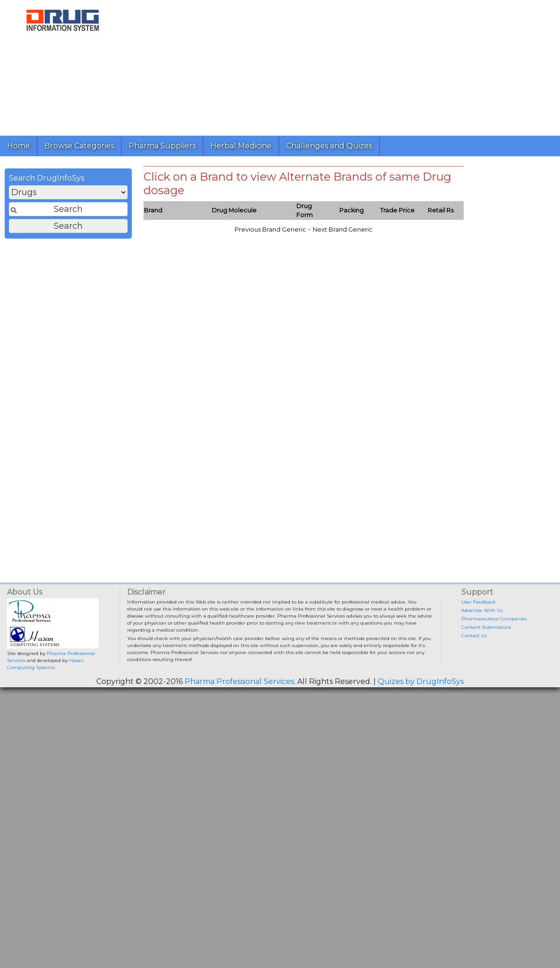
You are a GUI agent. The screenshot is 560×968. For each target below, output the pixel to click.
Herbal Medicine (241, 146)
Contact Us (474, 636)
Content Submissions (486, 627)
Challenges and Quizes (329, 146)
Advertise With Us (482, 610)
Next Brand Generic (343, 229)
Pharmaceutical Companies (494, 619)
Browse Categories (79, 146)
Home (18, 146)
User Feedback (478, 602)
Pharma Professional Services (239, 681)
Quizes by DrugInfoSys (421, 681)
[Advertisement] (339, 66)
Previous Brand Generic (270, 229)
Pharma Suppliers (162, 146)
